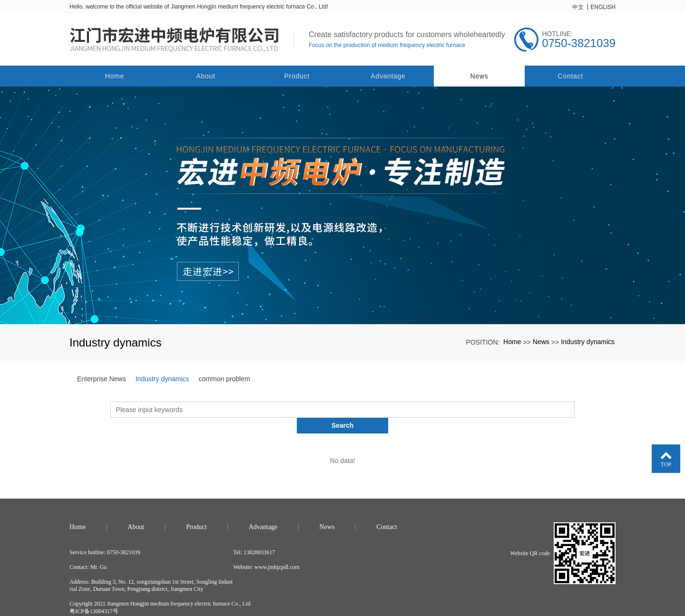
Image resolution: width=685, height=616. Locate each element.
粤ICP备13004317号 (94, 595)
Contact (571, 76)
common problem (225, 378)
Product (297, 76)
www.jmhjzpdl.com (277, 551)
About (205, 76)
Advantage (388, 76)
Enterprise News (102, 378)
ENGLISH (603, 7)
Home (115, 76)
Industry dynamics (588, 341)
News (479, 76)
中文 (578, 7)
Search (575, 409)
